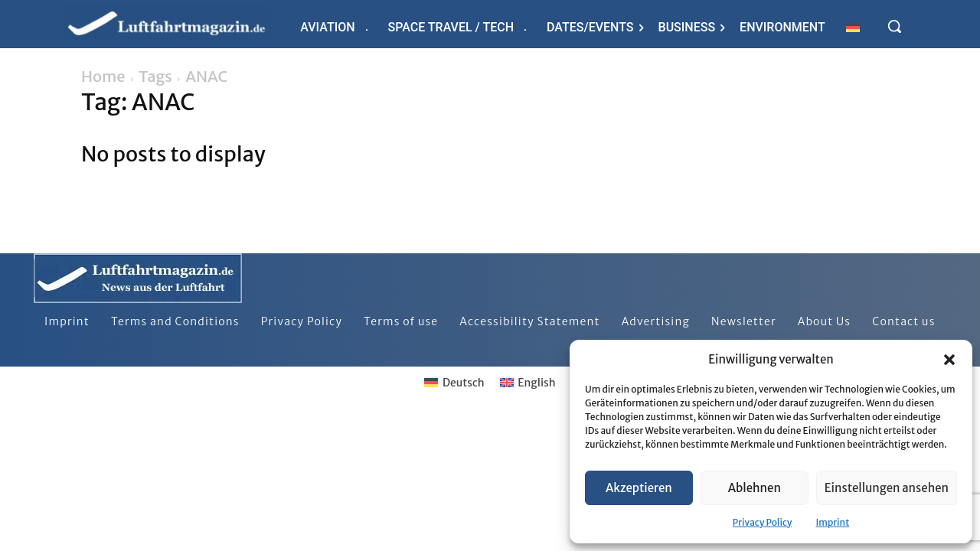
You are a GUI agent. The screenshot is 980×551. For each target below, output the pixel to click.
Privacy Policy (763, 522)
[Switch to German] (853, 27)
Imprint (832, 522)
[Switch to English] (528, 383)
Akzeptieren (639, 488)
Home (103, 76)
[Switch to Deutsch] (454, 383)
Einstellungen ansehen (887, 488)
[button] (949, 360)
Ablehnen (755, 488)
